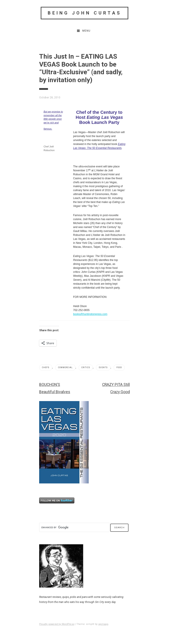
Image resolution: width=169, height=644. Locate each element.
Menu (86, 31)
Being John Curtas (85, 13)
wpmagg (103, 624)
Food (119, 367)
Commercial (65, 367)
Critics (86, 367)
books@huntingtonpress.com (90, 314)
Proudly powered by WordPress (57, 624)
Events (103, 367)
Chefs (46, 367)
